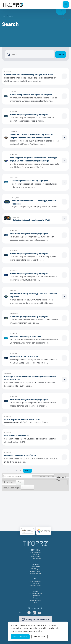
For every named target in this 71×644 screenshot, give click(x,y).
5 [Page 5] (20, 471)
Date (20, 482)
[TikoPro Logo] (13, 4)
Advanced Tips (61, 478)
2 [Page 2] (8, 471)
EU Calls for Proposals (35, 593)
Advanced (44, 476)
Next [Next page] (26, 471)
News (35, 602)
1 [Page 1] (4, 471)
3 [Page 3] (12, 471)
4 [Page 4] (16, 471)
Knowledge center (36, 600)
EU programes (36, 596)
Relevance (9, 482)
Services (36, 598)
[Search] (30, 54)
